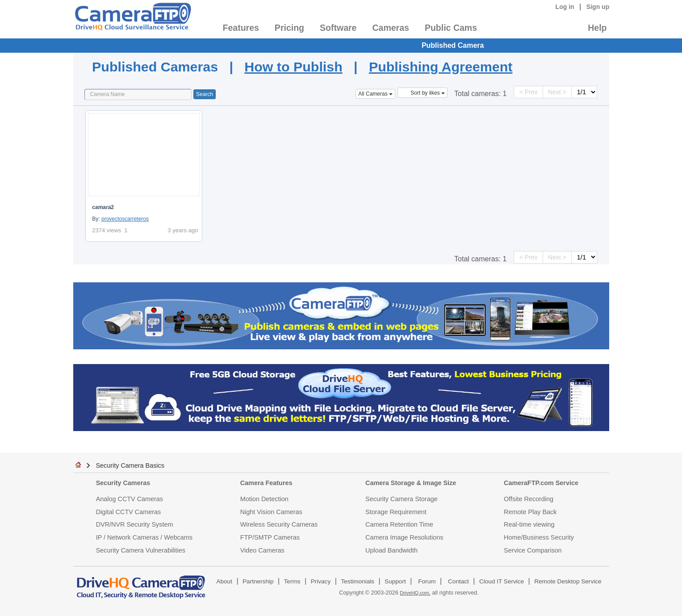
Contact (458, 581)
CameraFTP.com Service (541, 483)
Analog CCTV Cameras (130, 499)
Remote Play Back (530, 512)
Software (338, 28)
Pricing (289, 28)
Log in (565, 7)
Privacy (321, 581)
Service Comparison (533, 550)
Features (241, 28)
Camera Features (266, 483)
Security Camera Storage (402, 499)
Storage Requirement (396, 512)
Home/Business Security (539, 537)
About (224, 581)
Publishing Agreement (441, 67)
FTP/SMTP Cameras (270, 537)
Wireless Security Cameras (279, 524)
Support (395, 581)
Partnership (258, 581)
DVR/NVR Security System (135, 524)
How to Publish (293, 67)
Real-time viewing (529, 524)
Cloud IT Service (502, 581)
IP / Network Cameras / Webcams (144, 537)
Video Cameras (262, 550)
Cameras (390, 28)
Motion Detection (264, 499)
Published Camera (453, 45)
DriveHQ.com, (415, 593)
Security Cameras (123, 483)
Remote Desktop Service (568, 581)
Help (597, 28)
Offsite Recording (529, 499)
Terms (292, 581)
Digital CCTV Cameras (129, 512)
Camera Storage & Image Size (411, 483)
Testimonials (358, 581)
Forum (427, 581)
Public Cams (451, 28)
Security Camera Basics (130, 465)
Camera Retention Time (399, 524)
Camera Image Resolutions (404, 537)
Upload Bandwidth (391, 550)
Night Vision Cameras (271, 512)
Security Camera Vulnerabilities (141, 550)
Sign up (598, 7)
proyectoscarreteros (125, 219)
